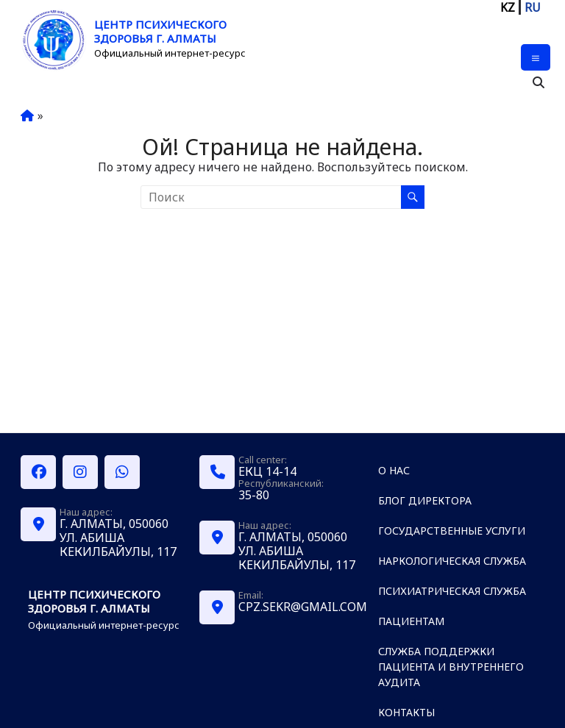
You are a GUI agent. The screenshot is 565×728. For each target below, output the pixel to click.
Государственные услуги (452, 531)
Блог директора (425, 500)
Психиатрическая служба (452, 591)
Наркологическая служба (452, 561)
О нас (394, 470)
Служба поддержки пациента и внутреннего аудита (451, 667)
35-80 (254, 495)
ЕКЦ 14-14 (267, 471)
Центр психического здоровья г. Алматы (160, 31)
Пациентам (411, 621)
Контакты (406, 712)
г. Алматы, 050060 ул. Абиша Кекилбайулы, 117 (118, 538)
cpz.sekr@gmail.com (303, 607)
